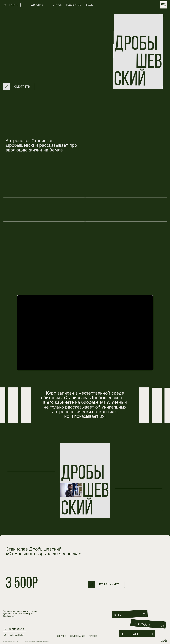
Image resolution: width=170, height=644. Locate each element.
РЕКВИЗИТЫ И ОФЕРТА (10, 642)
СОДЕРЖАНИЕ (73, 5)
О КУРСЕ (57, 5)
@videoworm (9, 616)
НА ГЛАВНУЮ (36, 5)
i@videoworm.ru (11, 613)
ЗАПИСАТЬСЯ (16, 629)
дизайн (164, 641)
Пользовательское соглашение (37, 642)
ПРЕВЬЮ (89, 5)
